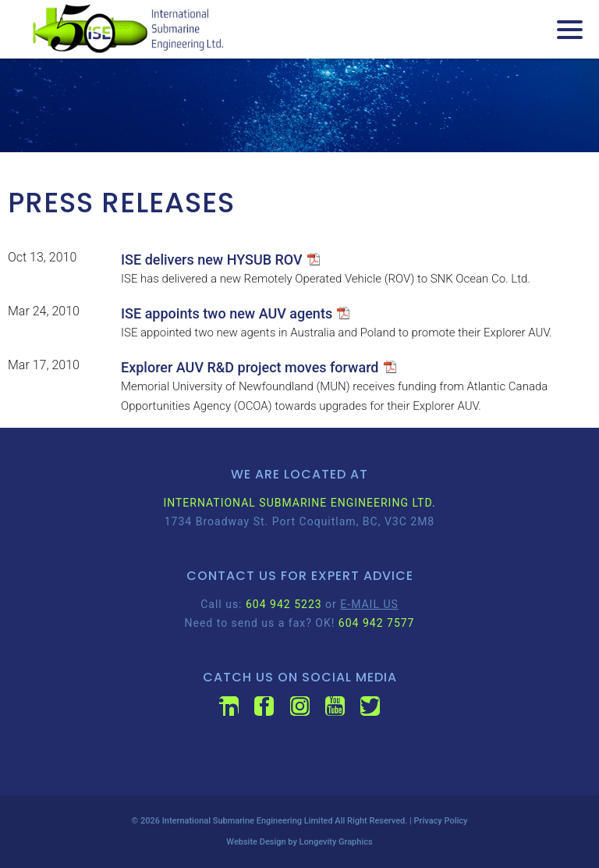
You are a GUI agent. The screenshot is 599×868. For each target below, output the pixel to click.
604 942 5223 (284, 604)
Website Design (256, 842)
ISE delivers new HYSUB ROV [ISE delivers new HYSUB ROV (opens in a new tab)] (212, 260)
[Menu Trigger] (570, 29)
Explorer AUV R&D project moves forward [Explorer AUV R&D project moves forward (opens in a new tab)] (250, 367)
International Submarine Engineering (232, 821)
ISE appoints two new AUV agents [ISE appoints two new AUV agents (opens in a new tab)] (227, 313)
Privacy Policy (441, 821)
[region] (299, 105)
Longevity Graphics (336, 842)
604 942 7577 (377, 623)
